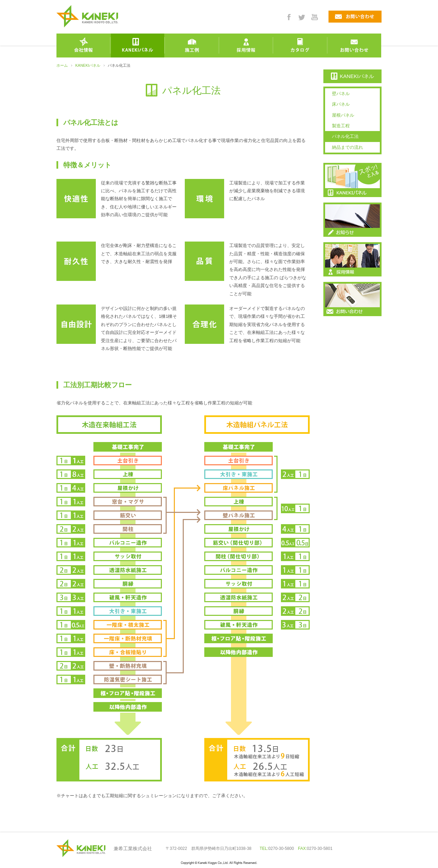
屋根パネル (343, 115)
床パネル (341, 104)
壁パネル (341, 94)
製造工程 (341, 126)
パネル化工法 (345, 136)
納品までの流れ (347, 147)
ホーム (62, 65)
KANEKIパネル (88, 65)
